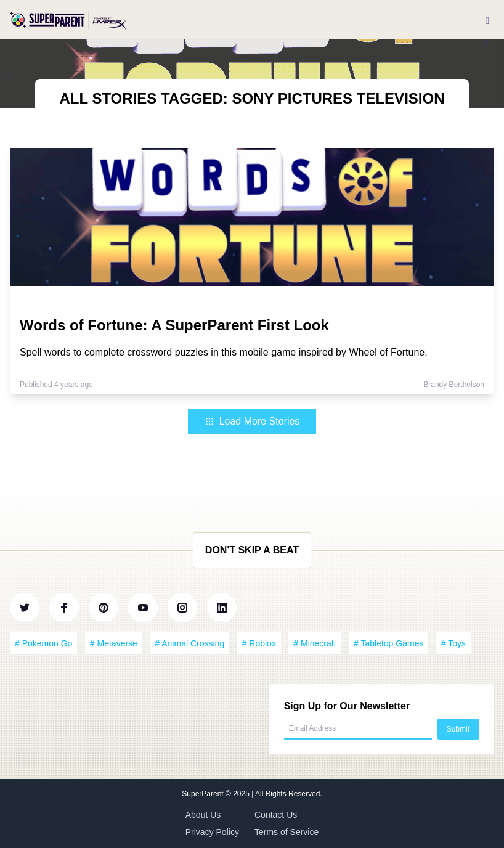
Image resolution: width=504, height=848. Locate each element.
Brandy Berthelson (454, 385)
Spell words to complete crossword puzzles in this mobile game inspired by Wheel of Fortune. (224, 352)
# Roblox (259, 643)
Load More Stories (252, 421)
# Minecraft (315, 643)
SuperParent (204, 794)
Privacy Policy (212, 832)
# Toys (453, 643)
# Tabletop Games (388, 643)
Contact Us (276, 815)
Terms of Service (287, 832)
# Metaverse (114, 643)
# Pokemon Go (43, 643)
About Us (203, 815)
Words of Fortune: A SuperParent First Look (174, 325)
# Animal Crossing (189, 643)
